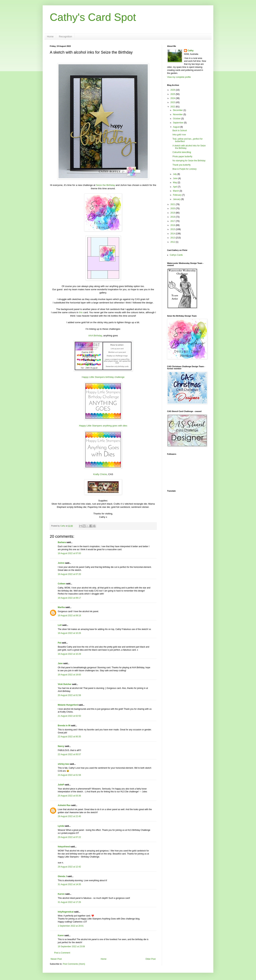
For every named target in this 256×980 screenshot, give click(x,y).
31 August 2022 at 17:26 (69, 902)
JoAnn (61, 563)
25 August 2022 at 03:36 (69, 796)
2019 (173, 213)
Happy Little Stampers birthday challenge (103, 377)
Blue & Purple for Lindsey (184, 169)
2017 (173, 221)
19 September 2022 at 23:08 (71, 947)
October (177, 119)
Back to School (180, 131)
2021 (173, 204)
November (178, 114)
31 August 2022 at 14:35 (69, 884)
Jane (60, 663)
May (175, 183)
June (176, 178)
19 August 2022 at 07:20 (69, 574)
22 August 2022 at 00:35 (69, 737)
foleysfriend (64, 847)
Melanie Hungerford (68, 705)
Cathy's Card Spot (93, 17)
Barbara (62, 542)
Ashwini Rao (64, 805)
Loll (60, 625)
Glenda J (62, 876)
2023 (173, 102)
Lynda (61, 826)
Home (50, 37)
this (81, 312)
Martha (61, 607)
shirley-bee (63, 764)
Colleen (62, 584)
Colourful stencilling (182, 152)
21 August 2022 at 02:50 (69, 716)
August (177, 127)
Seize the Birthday (106, 185)
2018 (173, 217)
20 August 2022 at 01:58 (69, 695)
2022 (173, 107)
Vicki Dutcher (65, 684)
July (175, 174)
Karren (61, 894)
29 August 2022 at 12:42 (69, 867)
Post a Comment (62, 953)
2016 (173, 225)
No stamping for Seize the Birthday (189, 161)
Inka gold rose (179, 135)
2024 (173, 98)
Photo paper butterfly (182, 157)
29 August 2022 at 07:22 (69, 837)
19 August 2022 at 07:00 (69, 553)
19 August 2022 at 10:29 (69, 654)
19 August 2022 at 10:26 (69, 633)
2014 (173, 234)
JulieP (61, 785)
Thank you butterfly (182, 165)
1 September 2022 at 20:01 (71, 926)
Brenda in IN (64, 726)
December (178, 110)
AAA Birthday (95, 336)
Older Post (150, 959)
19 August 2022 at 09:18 (69, 616)
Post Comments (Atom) (74, 964)
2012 (173, 242)
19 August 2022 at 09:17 (69, 598)
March (176, 191)
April (175, 187)
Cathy (190, 51)
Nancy (61, 746)
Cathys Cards (176, 255)
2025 (173, 94)
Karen (61, 935)
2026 (173, 90)
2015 (173, 229)
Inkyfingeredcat (66, 912)
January (177, 199)
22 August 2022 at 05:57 (69, 754)
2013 (173, 238)
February (178, 195)
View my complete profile (179, 77)
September (178, 123)
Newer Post (56, 959)
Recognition (65, 37)
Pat (59, 643)
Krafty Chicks (100, 474)
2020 (173, 208)
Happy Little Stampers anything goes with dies (103, 426)
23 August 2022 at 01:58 (69, 775)
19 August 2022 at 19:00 (69, 675)
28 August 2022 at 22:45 (69, 816)
